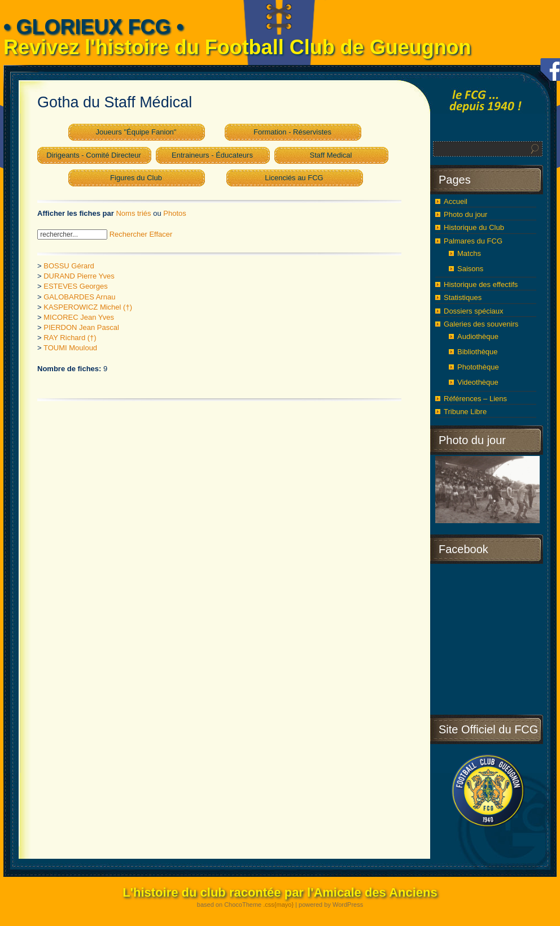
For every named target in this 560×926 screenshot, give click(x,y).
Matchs (469, 253)
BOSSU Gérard (69, 266)
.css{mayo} (278, 905)
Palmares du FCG (473, 241)
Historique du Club (474, 227)
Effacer (161, 234)
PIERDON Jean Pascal (81, 327)
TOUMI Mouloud (70, 348)
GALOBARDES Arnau (79, 297)
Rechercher (128, 234)
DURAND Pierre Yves (79, 276)
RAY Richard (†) (70, 338)
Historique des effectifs (481, 284)
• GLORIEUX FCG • (93, 27)
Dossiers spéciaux (474, 311)
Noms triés (133, 213)
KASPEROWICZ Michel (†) (88, 307)
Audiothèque (478, 336)
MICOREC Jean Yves (79, 317)
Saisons (470, 269)
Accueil (456, 201)
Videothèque (478, 382)
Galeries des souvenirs (481, 324)
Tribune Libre (465, 412)
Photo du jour (465, 214)
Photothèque (478, 367)
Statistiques (463, 297)
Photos (174, 213)
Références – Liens (475, 399)
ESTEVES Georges (75, 286)
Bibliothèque (478, 352)
